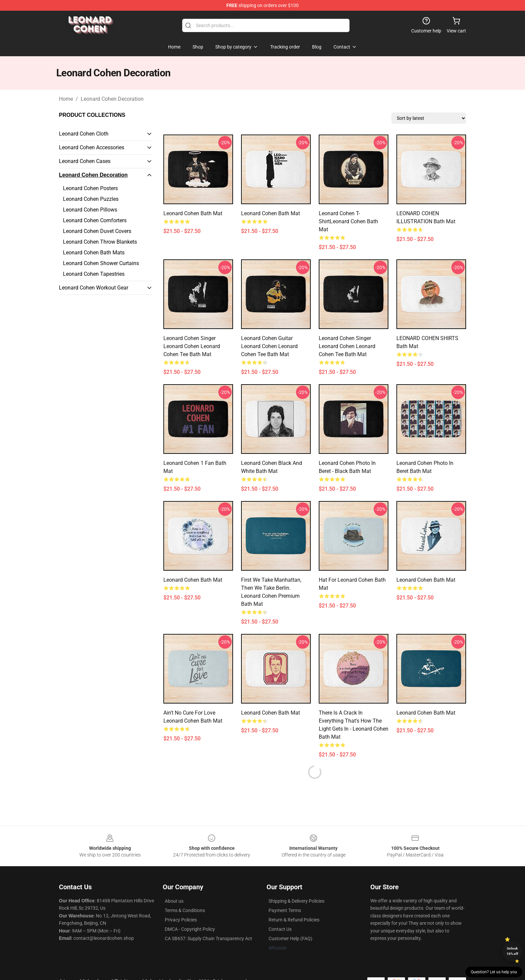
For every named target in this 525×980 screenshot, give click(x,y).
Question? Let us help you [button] (494, 972)
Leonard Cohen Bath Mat (193, 213)
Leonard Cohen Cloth (84, 134)
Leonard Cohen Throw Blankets (100, 242)
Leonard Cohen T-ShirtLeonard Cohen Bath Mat (348, 221)
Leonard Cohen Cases (85, 161)
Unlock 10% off (512, 951)
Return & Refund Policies (294, 920)
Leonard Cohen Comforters (95, 220)
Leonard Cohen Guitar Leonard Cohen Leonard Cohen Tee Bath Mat (269, 346)
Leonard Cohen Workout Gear (94, 288)
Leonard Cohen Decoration (112, 99)
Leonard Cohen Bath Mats (94, 253)
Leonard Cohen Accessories (92, 147)
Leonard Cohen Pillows (90, 210)
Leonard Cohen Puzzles (91, 199)
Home (66, 99)
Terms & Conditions (185, 910)
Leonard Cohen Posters (90, 188)
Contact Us (280, 929)
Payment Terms (285, 910)
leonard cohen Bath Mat (426, 713)
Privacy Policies (181, 920)
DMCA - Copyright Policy (190, 929)
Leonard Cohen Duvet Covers (97, 231)
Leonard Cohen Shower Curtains (101, 263)
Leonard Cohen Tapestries (94, 274)
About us (174, 901)
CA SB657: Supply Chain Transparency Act (208, 938)
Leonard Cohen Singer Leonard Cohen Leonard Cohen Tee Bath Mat (192, 346)
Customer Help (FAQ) (290, 938)
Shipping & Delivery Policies (296, 901)
